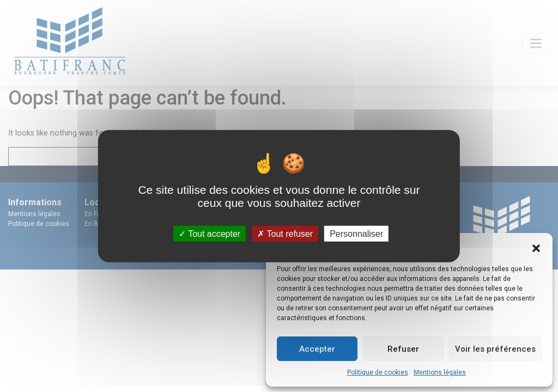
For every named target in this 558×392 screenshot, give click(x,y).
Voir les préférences (495, 349)
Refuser (403, 349)
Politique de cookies (378, 372)
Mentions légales (440, 372)
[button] (536, 247)
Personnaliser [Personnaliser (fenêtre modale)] (356, 233)
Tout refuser (285, 233)
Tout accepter (210, 233)
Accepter (317, 349)
